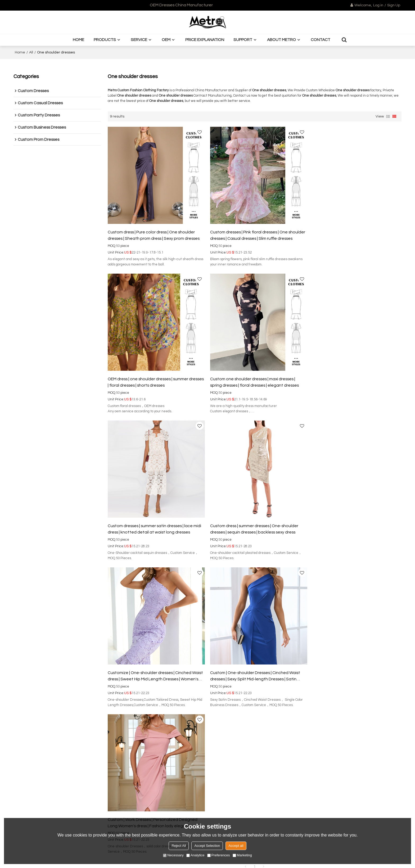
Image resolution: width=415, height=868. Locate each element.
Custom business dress (33, 679)
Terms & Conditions (357, 803)
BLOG (109, 703)
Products (105, 40)
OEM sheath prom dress (224, 596)
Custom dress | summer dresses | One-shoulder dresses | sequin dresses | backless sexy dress (351, 377)
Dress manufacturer (183, 596)
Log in (378, 5)
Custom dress (120, 596)
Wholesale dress (149, 596)
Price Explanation (205, 40)
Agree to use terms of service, (331, 801)
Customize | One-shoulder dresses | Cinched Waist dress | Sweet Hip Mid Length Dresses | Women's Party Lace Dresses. (150, 521)
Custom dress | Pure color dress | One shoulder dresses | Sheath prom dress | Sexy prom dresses (154, 232)
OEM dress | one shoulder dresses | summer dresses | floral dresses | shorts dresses (347, 232)
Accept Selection (207, 846)
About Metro (281, 40)
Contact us (114, 711)
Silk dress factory (297, 596)
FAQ (198, 671)
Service (139, 40)
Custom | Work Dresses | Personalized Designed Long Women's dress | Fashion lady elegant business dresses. (352, 521)
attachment (306, 788)
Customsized (116, 679)
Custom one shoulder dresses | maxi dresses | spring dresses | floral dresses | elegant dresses (152, 377)
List (388, 116)
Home (78, 40)
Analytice (195, 855)
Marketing (242, 855)
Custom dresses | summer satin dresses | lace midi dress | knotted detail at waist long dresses (254, 377)
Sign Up (394, 5)
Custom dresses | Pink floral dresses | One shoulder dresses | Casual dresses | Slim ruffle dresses (249, 233)
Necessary (173, 855)
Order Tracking (208, 679)
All (31, 52)
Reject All (179, 846)
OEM (166, 40)
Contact (321, 40)
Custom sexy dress (263, 596)
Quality (110, 695)
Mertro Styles (206, 663)
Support (243, 40)
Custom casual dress (32, 663)
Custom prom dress (30, 687)
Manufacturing (117, 687)
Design (110, 671)
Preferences (219, 855)
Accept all (236, 846)
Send (307, 814)
